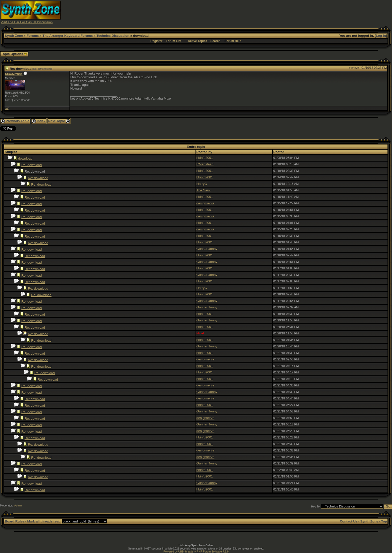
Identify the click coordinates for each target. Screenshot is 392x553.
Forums (33, 36)
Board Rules (15, 521)
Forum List (173, 41)
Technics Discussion (113, 36)
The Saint (204, 190)
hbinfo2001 (14, 74)
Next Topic (59, 121)
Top (7, 108)
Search (215, 41)
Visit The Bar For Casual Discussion (27, 22)
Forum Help (233, 41)
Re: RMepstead (42, 69)
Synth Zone (14, 36)
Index (39, 121)
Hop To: (316, 506)
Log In (381, 36)
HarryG (202, 184)
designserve (205, 203)
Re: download (31, 165)
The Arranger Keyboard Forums (68, 36)
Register (156, 41)
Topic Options (14, 54)
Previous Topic (15, 121)
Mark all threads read (44, 521)
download (25, 158)
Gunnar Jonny (207, 249)
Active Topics (197, 41)
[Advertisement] (294, 12)
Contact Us (348, 521)
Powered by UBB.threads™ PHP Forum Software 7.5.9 (196, 551)
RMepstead (205, 164)
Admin (18, 505)
